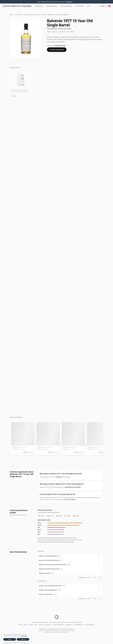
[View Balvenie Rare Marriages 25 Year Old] (45, 397)
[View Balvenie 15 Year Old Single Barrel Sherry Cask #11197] (21, 226)
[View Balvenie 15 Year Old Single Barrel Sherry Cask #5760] (45, 141)
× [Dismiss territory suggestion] (74, 2)
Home (11, 15)
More (89, 6)
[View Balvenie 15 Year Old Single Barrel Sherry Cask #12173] (21, 198)
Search (20, 625)
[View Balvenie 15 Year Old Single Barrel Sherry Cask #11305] (92, 198)
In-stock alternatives (57, 50)
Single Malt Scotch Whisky (73, 487)
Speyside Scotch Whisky (30, 15)
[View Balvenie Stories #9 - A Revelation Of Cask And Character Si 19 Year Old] (68, 369)
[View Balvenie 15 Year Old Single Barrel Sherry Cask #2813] (68, 226)
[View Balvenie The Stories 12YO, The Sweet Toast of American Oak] (68, 255)
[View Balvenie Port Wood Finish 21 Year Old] (45, 340)
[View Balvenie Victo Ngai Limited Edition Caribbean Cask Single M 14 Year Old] (21, 283)
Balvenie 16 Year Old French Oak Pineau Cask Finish (53, 565)
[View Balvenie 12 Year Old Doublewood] (92, 255)
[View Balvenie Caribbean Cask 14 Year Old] (21, 312)
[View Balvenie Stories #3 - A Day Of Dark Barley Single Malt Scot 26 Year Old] (68, 397)
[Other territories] (109, 6)
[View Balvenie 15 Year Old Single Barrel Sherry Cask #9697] (68, 170)
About (26, 625)
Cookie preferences (78, 625)
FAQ (36, 625)
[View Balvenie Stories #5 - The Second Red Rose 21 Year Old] (92, 369)
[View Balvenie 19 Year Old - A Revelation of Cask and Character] (21, 397)
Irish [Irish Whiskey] (39, 6)
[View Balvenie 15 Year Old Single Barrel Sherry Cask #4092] (68, 141)
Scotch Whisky (18, 15)
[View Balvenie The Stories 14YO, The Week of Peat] (68, 312)
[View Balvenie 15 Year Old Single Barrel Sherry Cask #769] (68, 84)
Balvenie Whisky (42, 15)
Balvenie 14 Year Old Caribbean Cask (49, 560)
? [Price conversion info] (18, 95)
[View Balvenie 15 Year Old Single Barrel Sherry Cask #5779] (45, 226)
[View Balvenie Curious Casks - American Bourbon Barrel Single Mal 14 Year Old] (68, 283)
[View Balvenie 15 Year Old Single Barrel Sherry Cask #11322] (21, 170)
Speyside (59, 477)
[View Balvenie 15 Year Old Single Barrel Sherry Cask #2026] (92, 170)
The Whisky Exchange (59, 46)
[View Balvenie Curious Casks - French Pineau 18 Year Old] (68, 340)
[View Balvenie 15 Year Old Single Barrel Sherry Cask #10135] (45, 113)
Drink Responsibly (90, 625)
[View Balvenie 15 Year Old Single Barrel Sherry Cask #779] (68, 113)
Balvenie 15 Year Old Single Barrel (48, 590)
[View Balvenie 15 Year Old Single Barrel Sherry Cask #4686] (92, 113)
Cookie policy (24, 636)
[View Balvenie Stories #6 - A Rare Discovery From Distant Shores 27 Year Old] (92, 397)
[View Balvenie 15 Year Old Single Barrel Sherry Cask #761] (45, 198)
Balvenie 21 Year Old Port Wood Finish (49, 569)
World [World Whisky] (79, 6)
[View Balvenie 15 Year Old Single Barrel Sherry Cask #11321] (68, 198)
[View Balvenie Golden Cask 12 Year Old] (45, 283)
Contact (31, 625)
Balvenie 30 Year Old (45, 573)
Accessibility (68, 625)
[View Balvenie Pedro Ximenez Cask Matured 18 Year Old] (21, 369)
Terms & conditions (58, 625)
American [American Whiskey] (66, 6)
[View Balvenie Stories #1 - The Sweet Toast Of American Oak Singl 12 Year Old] (92, 226)
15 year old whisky (70, 500)
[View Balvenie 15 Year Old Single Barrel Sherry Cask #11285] (92, 141)
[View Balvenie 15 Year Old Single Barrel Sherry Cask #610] (21, 113)
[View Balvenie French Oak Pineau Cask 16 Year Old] (92, 312)
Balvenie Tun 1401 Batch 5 (46, 594)
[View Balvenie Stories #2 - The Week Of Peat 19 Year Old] (92, 340)
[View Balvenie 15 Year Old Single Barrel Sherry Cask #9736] (45, 170)
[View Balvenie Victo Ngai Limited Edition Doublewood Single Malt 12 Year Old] (45, 255)
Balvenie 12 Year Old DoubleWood (48, 556)
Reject (10, 639)
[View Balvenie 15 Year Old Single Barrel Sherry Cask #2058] (45, 84)
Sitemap (41, 625)
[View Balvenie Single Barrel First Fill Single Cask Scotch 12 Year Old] (45, 312)
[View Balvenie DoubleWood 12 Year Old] (21, 255)
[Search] (103, 6)
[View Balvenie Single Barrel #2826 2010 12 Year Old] (21, 340)
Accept (23, 639)
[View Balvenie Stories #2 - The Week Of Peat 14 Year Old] (92, 283)
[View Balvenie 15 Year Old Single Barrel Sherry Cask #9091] (21, 141)
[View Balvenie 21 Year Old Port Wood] (45, 369)
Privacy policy (48, 625)
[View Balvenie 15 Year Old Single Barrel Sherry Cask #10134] (92, 84)
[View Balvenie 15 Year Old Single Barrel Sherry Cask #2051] (21, 84)
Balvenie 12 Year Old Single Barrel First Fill (50, 586)
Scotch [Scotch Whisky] (27, 6)
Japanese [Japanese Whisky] (52, 6)
